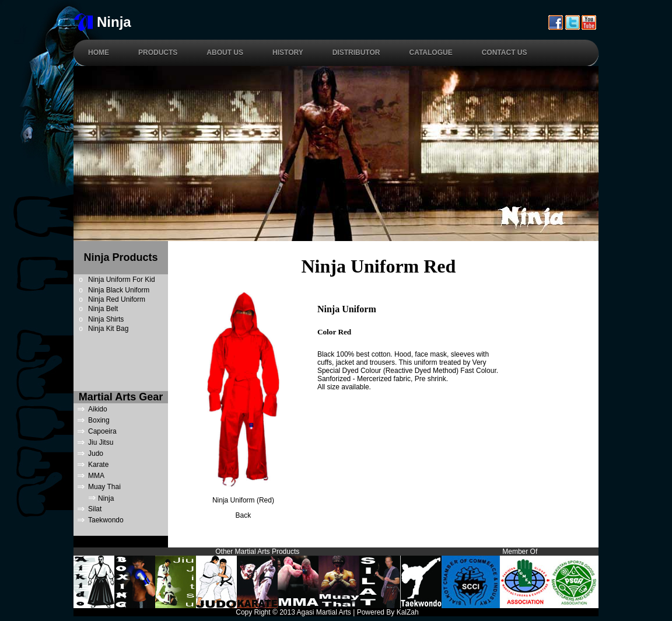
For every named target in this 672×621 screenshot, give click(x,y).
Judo (96, 453)
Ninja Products (120, 257)
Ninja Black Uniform (119, 290)
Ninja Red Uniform (117, 299)
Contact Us (505, 53)
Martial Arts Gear (121, 397)
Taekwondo (106, 520)
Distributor (356, 53)
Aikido (98, 409)
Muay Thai (104, 487)
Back (244, 515)
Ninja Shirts (106, 319)
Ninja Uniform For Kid (122, 280)
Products (158, 53)
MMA (96, 476)
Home (99, 53)
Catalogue (430, 53)
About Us (225, 53)
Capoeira (102, 431)
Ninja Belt (103, 309)
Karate (98, 465)
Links (590, 612)
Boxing (99, 420)
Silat (95, 509)
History (288, 53)
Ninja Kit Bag (108, 329)
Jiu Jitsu (101, 442)
